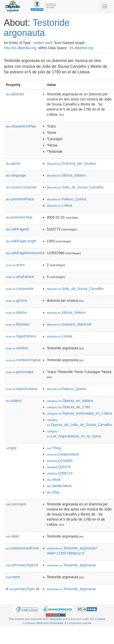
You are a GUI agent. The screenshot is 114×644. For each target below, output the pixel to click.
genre (13, 163)
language (16, 175)
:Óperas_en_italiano (70, 401)
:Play (53, 492)
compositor (20, 289)
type (11, 448)
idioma (16, 312)
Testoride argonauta (37, 28)
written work (43, 43)
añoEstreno (20, 277)
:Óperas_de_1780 (69, 407)
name (13, 577)
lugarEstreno (21, 336)
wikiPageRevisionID (24, 253)
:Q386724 (60, 473)
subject (14, 401)
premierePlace (20, 199)
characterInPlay (21, 126)
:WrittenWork (59, 486)
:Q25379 (59, 467)
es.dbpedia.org (81, 48)
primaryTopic (22, 589)
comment (16, 504)
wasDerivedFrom (22, 548)
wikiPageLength (21, 241)
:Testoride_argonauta (71, 565)
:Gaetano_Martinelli (69, 324)
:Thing (54, 448)
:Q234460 (60, 461)
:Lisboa (60, 205)
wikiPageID (17, 229)
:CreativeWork (63, 454)
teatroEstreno (22, 389)
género (17, 300)
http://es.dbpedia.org (20, 48)
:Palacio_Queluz (67, 199)
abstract (15, 94)
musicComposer (21, 187)
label (12, 536)
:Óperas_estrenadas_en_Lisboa (80, 413)
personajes (20, 372)
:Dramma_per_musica (71, 163)
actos (15, 265)
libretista (18, 324)
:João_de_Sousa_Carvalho (75, 187)
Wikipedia (56, 619)
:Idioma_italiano (66, 175)
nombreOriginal (23, 360)
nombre (17, 348)
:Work (54, 480)
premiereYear (19, 217)
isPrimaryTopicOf (22, 565)
